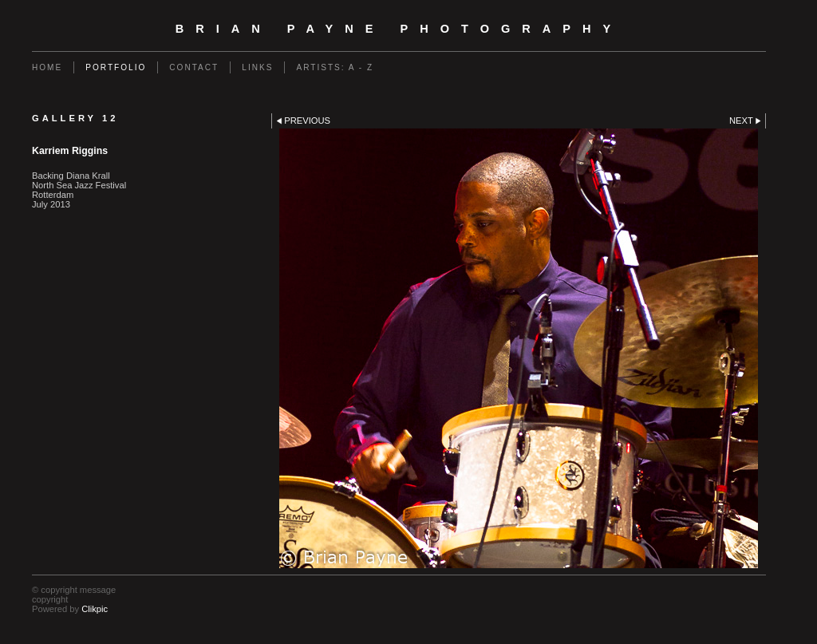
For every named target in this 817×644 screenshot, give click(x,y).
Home (47, 67)
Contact (194, 67)
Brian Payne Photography (399, 29)
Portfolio (116, 67)
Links (257, 67)
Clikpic (95, 609)
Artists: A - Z (335, 67)
